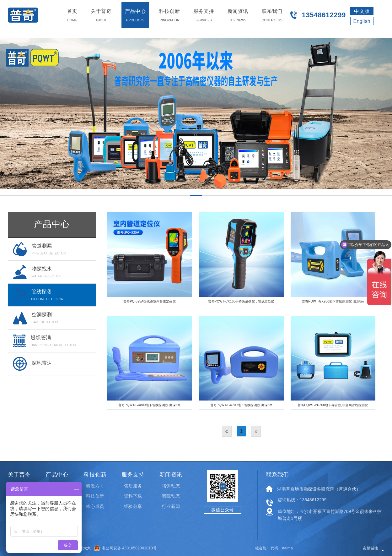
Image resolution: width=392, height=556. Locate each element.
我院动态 (171, 496)
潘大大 (85, 548)
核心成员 (95, 506)
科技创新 (95, 496)
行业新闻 (171, 506)
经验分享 (133, 506)
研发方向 (95, 486)
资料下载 (133, 496)
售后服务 (133, 486)
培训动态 (171, 486)
